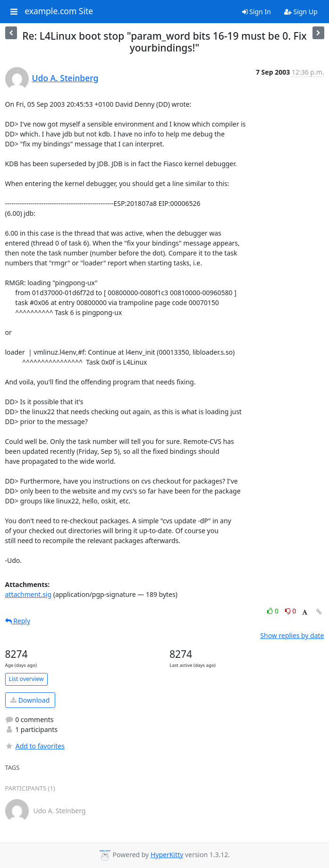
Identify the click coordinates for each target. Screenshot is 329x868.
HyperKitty (167, 855)
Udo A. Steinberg (65, 78)
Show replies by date (292, 635)
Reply (18, 621)
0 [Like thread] (274, 611)
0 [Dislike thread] (291, 611)
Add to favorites (35, 746)
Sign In (257, 12)
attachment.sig (29, 594)
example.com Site (59, 11)
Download (30, 700)
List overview (26, 679)
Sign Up (301, 12)
